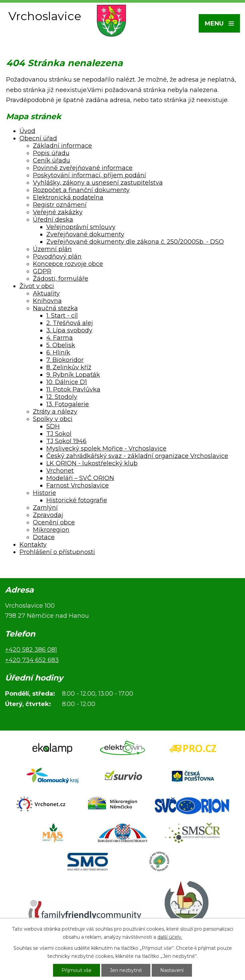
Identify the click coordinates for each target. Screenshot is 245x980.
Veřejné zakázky (58, 212)
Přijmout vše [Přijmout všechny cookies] (77, 970)
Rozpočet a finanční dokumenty (81, 190)
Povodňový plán (57, 256)
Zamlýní (45, 508)
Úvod (27, 131)
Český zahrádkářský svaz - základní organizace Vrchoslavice (137, 456)
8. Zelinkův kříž (69, 367)
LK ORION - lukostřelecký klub (92, 463)
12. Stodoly (62, 397)
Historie (44, 493)
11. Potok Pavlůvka (73, 389)
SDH (53, 426)
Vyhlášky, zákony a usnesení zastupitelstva (98, 183)
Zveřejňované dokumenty (85, 234)
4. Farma (60, 338)
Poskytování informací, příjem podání (89, 175)
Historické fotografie (77, 500)
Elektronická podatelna (68, 197)
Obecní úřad (38, 138)
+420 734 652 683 (32, 660)
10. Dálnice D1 (67, 382)
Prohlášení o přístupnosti (57, 552)
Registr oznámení (60, 205)
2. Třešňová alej (70, 323)
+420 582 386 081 (31, 650)
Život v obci (37, 286)
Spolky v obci (53, 419)
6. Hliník (58, 353)
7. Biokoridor (65, 360)
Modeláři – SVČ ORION (80, 478)
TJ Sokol (59, 434)
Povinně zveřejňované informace (83, 168)
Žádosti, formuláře (61, 279)
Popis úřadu (51, 153)
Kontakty (33, 545)
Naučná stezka (55, 308)
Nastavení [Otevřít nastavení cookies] (172, 970)
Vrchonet (60, 471)
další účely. (170, 937)
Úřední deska (53, 220)
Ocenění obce (54, 522)
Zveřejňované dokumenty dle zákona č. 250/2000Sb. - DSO (135, 242)
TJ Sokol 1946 (66, 441)
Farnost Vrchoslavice (78, 485)
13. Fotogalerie (68, 404)
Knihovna (47, 301)
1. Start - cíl (62, 316)
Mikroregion (51, 530)
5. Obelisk (61, 345)
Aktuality (46, 293)
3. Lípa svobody (69, 330)
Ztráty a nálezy (55, 412)
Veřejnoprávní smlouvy (81, 227)
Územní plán (52, 249)
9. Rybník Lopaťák (73, 375)
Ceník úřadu (52, 160)
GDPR (42, 271)
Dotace (44, 537)
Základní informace (62, 146)
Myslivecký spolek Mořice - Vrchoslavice (106, 449)
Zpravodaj (48, 515)
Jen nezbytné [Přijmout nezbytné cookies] (126, 970)
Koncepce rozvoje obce (68, 264)
